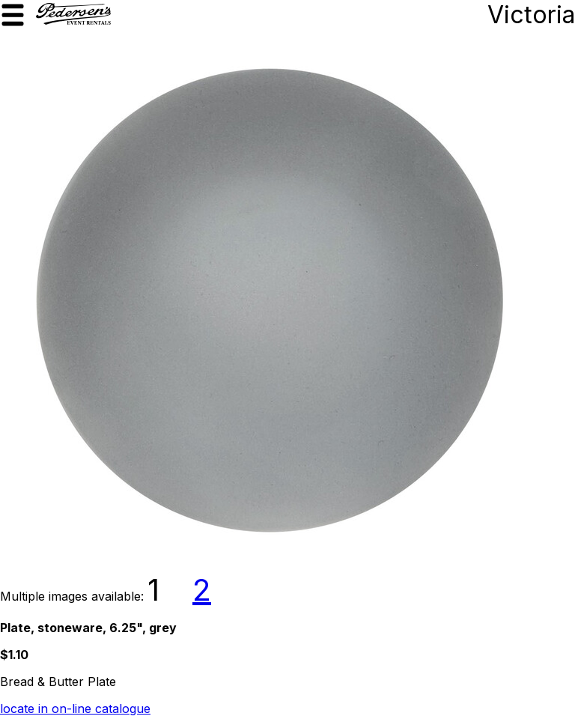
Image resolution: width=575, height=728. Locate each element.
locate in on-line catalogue (75, 709)
